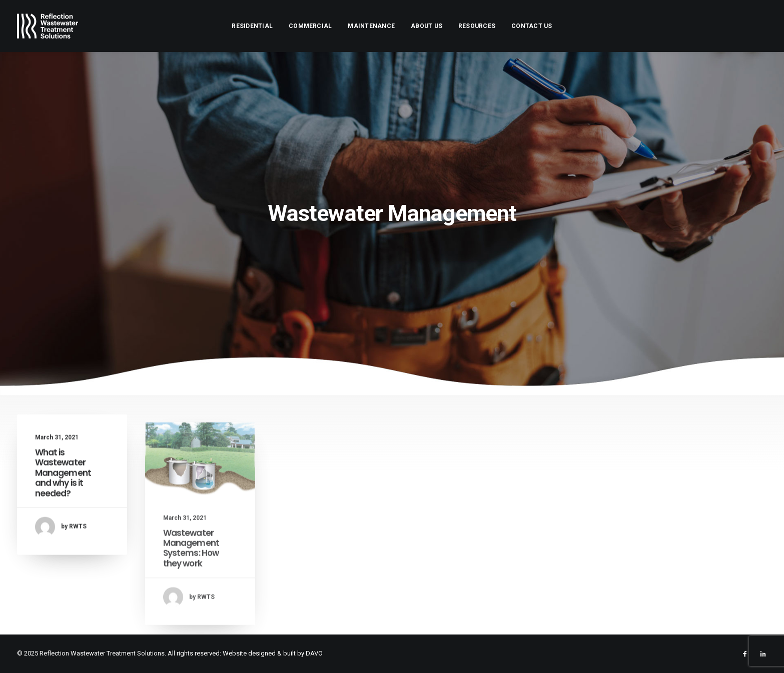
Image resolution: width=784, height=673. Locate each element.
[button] (200, 486)
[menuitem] (252, 26)
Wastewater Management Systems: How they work (191, 575)
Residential (252, 26)
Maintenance (371, 26)
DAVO (314, 653)
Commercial (310, 26)
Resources (477, 26)
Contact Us (532, 26)
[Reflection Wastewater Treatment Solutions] (48, 26)
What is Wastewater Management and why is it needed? (63, 482)
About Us (427, 26)
